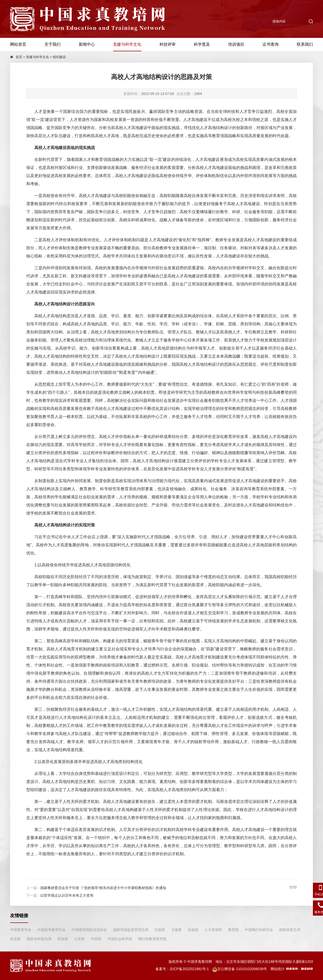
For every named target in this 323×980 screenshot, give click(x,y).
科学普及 (202, 44)
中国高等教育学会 (51, 930)
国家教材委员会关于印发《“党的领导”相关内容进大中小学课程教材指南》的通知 (103, 888)
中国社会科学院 (120, 939)
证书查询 (271, 44)
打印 (293, 887)
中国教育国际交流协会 (89, 930)
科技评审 (168, 44)
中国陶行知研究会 (259, 930)
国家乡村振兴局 (39, 939)
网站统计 (278, 969)
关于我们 (52, 44)
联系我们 (305, 44)
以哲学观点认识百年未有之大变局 (67, 895)
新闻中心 (87, 44)
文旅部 (160, 930)
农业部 (15, 939)
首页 (19, 57)
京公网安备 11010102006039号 (240, 969)
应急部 (193, 930)
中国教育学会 (21, 930)
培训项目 (236, 44)
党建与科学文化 (127, 44)
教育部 (233, 930)
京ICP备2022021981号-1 (189, 969)
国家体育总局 (290, 930)
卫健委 (176, 930)
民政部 (63, 939)
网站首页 (18, 44)
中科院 (96, 939)
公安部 (79, 939)
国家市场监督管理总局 (131, 930)
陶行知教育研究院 (152, 939)
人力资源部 (213, 930)
